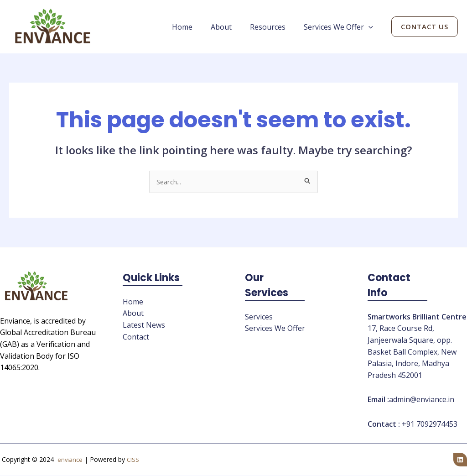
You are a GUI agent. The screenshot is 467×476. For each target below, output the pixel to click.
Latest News (144, 326)
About (230, 27)
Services (259, 318)
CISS (133, 460)
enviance (70, 460)
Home (195, 27)
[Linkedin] (460, 460)
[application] (370, 27)
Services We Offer (340, 27)
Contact (136, 337)
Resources (273, 27)
